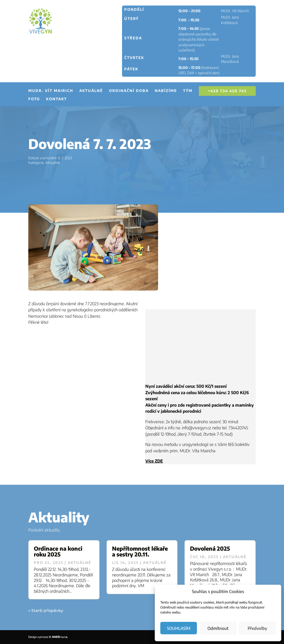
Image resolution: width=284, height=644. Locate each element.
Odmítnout (218, 628)
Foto (34, 99)
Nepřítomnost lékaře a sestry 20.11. (140, 551)
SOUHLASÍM (179, 628)
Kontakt (56, 99)
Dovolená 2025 (210, 548)
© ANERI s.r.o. (58, 637)
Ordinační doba (129, 91)
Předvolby (257, 628)
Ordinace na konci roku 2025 (58, 551)
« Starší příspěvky (46, 610)
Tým (188, 91)
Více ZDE (154, 461)
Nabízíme (166, 91)
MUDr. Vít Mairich (51, 91)
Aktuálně (91, 91)
